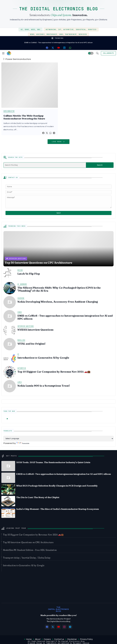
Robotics (92, 30)
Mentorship (52, 34)
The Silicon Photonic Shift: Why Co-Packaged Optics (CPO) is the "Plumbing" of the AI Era (59, 289)
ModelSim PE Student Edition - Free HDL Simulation (30, 550)
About (38, 639)
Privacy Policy (86, 639)
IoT (60, 30)
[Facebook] (43, 133)
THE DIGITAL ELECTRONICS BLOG (59, 9)
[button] (91, 53)
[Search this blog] (45, 165)
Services (83, 34)
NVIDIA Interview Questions (35, 330)
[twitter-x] (53, 48)
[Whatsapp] (50, 133)
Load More (57, 142)
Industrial (81, 30)
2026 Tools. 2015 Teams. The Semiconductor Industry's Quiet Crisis (53, 462)
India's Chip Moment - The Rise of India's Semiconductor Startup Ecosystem (58, 509)
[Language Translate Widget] (58, 439)
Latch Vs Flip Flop (29, 274)
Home (29, 639)
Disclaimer (72, 639)
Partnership (71, 34)
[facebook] (47, 48)
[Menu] (3, 53)
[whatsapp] (70, 48)
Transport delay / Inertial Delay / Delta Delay (27, 558)
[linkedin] (64, 48)
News (32, 34)
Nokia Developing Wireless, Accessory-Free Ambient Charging (58, 302)
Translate (23, 443)
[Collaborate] (108, 53)
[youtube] (59, 48)
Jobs (61, 34)
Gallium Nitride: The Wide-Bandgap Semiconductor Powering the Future (24, 117)
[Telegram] (54, 133)
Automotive (69, 30)
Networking (51, 30)
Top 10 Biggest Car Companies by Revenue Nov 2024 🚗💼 (54, 372)
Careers (47, 639)
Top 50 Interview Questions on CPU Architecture (28, 542)
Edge (27, 30)
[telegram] (70, 627)
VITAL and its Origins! (31, 344)
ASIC (33, 30)
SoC (39, 30)
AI (22, 30)
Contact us (59, 639)
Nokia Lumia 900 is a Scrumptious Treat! (44, 386)
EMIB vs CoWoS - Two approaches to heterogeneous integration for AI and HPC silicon (58, 43)
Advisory (40, 34)
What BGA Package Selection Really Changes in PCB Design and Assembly (57, 486)
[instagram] (64, 627)
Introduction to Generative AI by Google (43, 358)
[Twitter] (47, 133)
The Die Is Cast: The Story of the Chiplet (38, 497)
